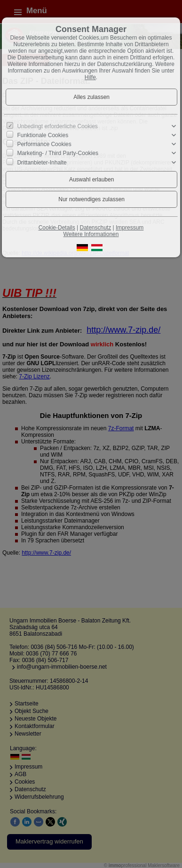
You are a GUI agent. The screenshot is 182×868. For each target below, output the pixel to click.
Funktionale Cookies (43, 135)
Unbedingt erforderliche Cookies (57, 126)
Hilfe (90, 77)
